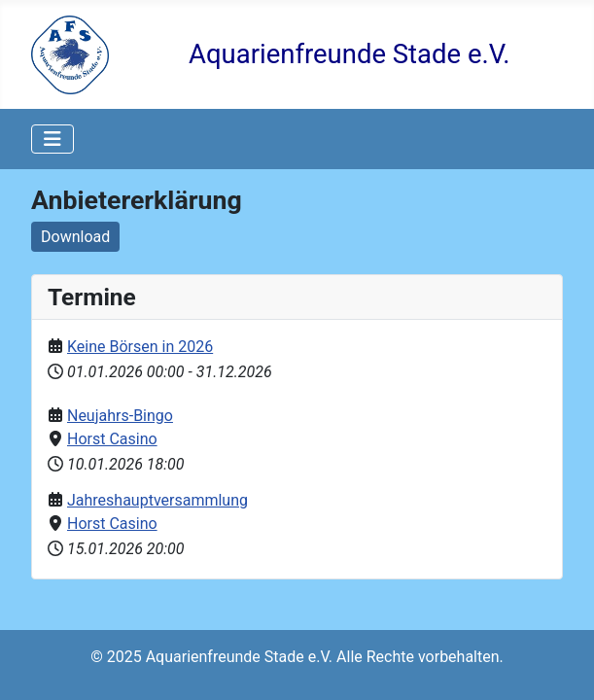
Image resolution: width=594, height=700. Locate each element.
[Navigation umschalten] (52, 139)
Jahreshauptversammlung (157, 500)
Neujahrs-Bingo (120, 416)
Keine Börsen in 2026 (140, 347)
